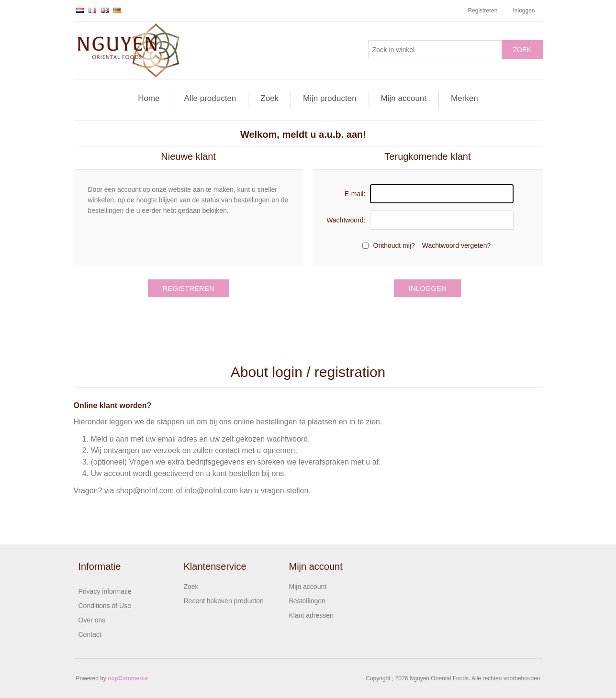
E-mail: (355, 194)
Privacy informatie (105, 591)
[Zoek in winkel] (435, 50)
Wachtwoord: (346, 220)
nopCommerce (128, 678)
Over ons (92, 620)
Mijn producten (330, 98)
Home (149, 98)
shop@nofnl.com (145, 491)
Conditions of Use (105, 606)
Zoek (522, 50)
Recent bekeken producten (224, 601)
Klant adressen (311, 615)
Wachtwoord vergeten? (456, 245)
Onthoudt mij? (394, 245)
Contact (90, 634)
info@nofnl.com (211, 491)
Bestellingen (307, 601)
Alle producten (210, 98)
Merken (465, 98)
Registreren (482, 11)
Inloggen (524, 11)
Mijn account (404, 98)
